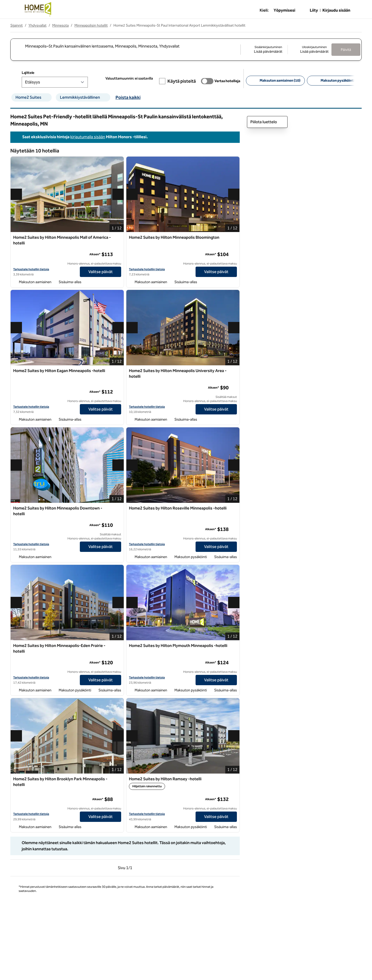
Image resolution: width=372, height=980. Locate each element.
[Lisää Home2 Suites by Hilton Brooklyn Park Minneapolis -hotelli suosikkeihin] (118, 779)
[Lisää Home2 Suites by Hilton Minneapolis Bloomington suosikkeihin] (234, 238)
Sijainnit (17, 25)
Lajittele (28, 73)
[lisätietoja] (118, 254)
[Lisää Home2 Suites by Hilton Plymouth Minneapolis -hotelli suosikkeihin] (234, 646)
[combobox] (125, 46)
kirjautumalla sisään (88, 137)
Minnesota (60, 25)
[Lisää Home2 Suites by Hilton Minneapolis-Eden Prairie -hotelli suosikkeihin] (118, 646)
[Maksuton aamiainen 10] (275, 81)
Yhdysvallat (37, 25)
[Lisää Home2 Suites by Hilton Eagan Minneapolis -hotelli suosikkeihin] (118, 371)
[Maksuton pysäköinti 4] (336, 81)
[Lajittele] (55, 82)
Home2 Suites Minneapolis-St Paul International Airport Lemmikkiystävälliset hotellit (179, 25)
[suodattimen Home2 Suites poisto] (48, 97)
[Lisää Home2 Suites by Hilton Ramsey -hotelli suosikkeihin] (234, 779)
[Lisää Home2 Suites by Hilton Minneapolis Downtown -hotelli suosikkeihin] (118, 508)
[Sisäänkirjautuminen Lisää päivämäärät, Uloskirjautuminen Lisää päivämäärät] (286, 50)
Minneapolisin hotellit (91, 25)
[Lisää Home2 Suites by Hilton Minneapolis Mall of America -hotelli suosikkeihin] (118, 238)
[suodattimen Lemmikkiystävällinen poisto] (107, 97)
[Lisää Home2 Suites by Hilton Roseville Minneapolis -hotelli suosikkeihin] (234, 508)
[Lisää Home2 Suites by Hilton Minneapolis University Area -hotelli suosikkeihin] (234, 371)
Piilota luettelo (267, 122)
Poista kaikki (128, 97)
